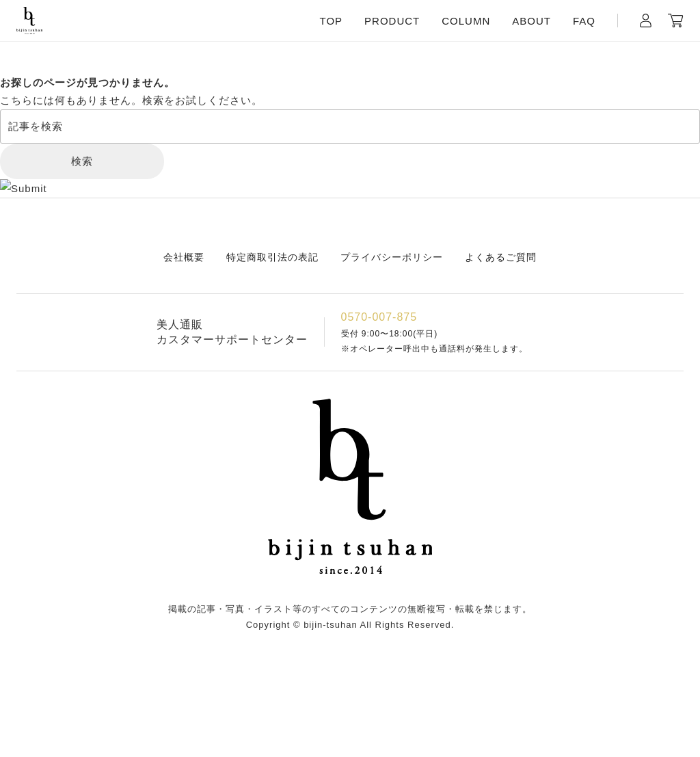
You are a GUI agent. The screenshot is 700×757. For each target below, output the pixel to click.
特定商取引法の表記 (272, 257)
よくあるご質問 (501, 257)
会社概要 (184, 257)
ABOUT (531, 21)
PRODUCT (392, 21)
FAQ (584, 21)
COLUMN (466, 21)
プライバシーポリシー (392, 257)
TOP (332, 21)
